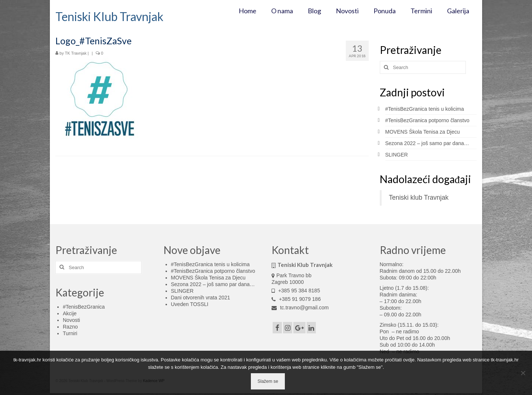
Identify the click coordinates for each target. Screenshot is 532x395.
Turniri (70, 333)
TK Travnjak (76, 53)
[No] (523, 373)
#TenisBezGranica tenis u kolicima (425, 109)
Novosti (71, 320)
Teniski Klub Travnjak (109, 16)
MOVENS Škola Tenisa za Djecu (423, 132)
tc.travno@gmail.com (300, 308)
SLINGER (397, 155)
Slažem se (268, 381)
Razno (70, 327)
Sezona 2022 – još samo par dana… (427, 143)
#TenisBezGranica (84, 307)
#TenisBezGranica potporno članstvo (427, 120)
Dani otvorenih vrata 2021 (201, 298)
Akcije (70, 313)
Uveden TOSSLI (190, 304)
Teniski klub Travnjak (419, 197)
